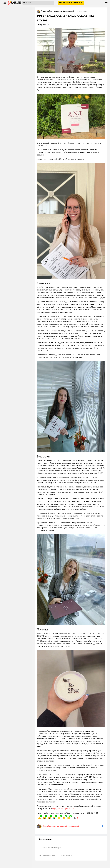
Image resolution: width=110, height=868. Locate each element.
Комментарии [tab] (47, 839)
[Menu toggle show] (5, 3)
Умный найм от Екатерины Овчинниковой (63, 826)
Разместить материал (70, 3)
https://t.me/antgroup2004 (65, 809)
